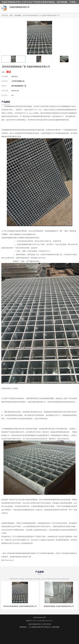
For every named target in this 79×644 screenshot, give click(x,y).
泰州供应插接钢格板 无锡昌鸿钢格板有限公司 (20, 606)
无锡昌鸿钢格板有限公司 (35, 624)
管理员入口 (48, 627)
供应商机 (18, 15)
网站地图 (56, 627)
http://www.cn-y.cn (7, 560)
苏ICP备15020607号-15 (46, 621)
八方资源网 (33, 627)
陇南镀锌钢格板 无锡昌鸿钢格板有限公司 (59, 606)
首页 (11, 15)
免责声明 (40, 627)
